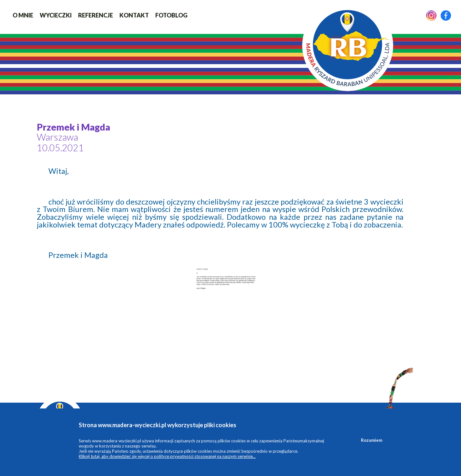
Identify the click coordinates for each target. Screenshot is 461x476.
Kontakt (134, 15)
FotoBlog (171, 15)
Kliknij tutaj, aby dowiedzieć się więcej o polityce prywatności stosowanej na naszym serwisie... (167, 456)
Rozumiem (372, 440)
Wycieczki (56, 15)
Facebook (446, 16)
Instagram (431, 16)
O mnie (23, 15)
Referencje (96, 15)
